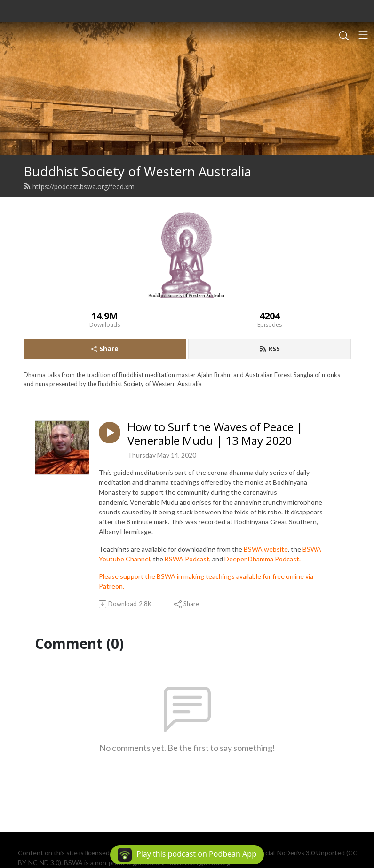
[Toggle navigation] (363, 35)
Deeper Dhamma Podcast (262, 559)
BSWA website (266, 549)
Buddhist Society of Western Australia (137, 171)
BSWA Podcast (187, 559)
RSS (270, 349)
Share (105, 349)
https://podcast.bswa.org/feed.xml (80, 186)
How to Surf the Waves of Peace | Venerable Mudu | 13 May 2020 (215, 434)
